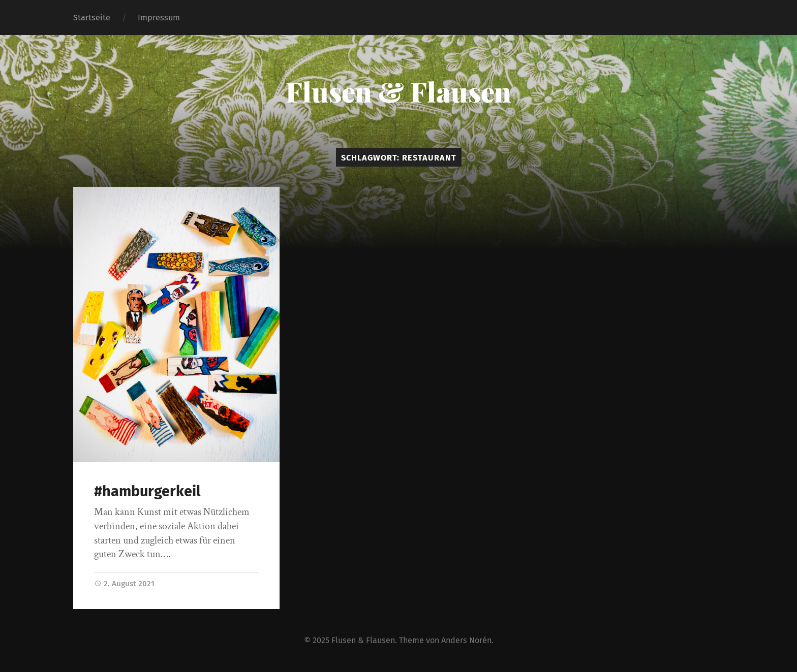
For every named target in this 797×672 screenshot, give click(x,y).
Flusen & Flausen (398, 91)
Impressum (159, 18)
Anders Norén (466, 640)
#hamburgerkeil (147, 491)
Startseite (92, 18)
